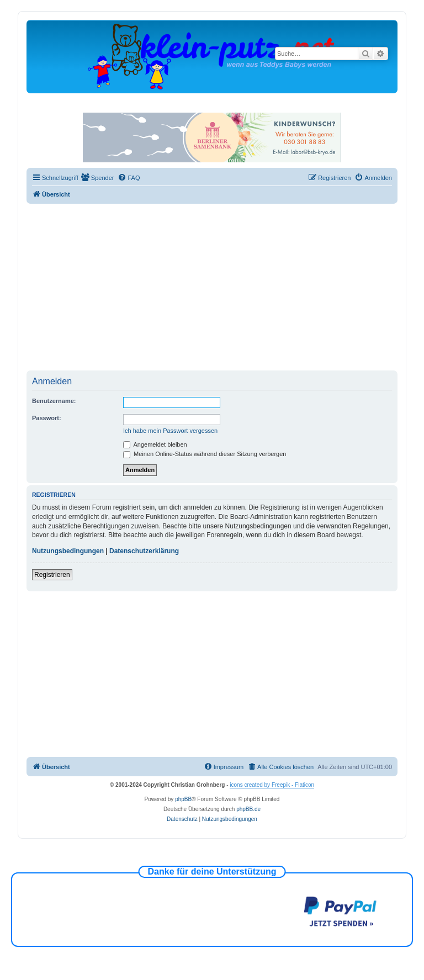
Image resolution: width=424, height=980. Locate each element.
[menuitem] (98, 178)
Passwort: (47, 418)
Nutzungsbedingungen (68, 551)
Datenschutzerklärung (144, 551)
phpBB (183, 799)
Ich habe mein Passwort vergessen (170, 431)
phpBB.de (248, 809)
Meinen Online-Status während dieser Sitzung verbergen (205, 454)
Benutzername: (54, 401)
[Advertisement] (225, 287)
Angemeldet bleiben (155, 444)
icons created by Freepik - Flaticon (272, 785)
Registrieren (52, 575)
